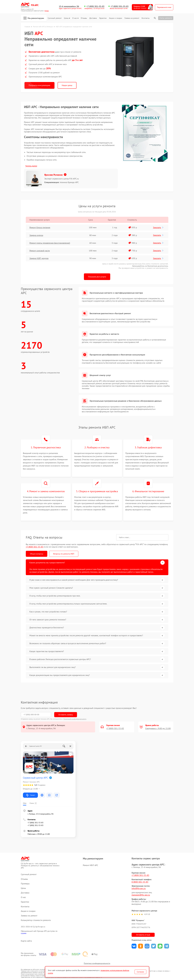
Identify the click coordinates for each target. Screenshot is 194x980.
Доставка (93, 18)
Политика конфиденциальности (97, 963)
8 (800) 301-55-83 (140, 882)
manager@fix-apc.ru (141, 895)
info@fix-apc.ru (139, 888)
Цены (67, 18)
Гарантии (103, 18)
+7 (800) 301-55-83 (95, 6)
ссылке (24, 933)
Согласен (140, 972)
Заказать (158, 227)
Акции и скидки (116, 18)
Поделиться (134, 946)
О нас (75, 18)
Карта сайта (26, 941)
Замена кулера (36, 235)
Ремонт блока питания (40, 227)
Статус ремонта (166, 18)
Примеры (25, 884)
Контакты (146, 18)
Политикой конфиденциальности (75, 719)
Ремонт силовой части (40, 251)
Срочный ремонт (55, 18)
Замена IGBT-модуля (39, 258)
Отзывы (84, 18)
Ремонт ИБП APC (90, 865)
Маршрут (30, 795)
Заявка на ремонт (132, 18)
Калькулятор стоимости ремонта (36, 920)
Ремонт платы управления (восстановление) (50, 243)
